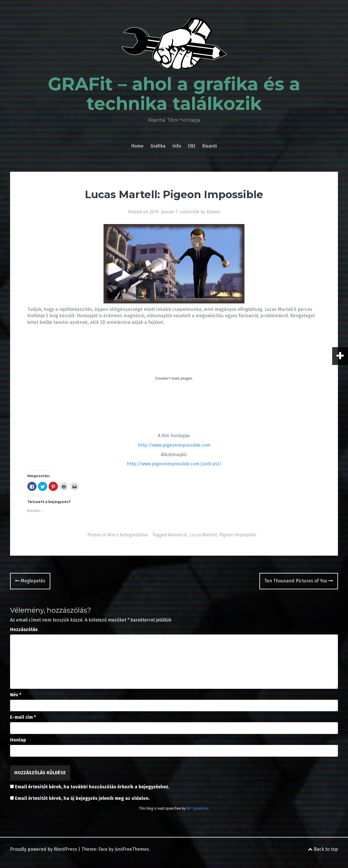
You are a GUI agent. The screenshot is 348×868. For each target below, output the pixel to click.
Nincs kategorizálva (128, 535)
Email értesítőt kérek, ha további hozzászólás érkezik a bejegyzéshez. (92, 787)
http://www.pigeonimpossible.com (174, 445)
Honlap (18, 740)
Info (177, 146)
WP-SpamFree (197, 808)
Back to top (323, 849)
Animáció (177, 535)
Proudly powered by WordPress (44, 849)
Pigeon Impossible (238, 535)
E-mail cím (23, 717)
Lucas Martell (203, 535)
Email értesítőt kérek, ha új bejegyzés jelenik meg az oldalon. (82, 798)
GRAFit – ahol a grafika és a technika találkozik (174, 94)
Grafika (158, 146)
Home (137, 146)
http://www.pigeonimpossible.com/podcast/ (174, 464)
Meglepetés (30, 581)
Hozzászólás (24, 629)
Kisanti (210, 146)
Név (16, 695)
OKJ (192, 146)
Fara (103, 849)
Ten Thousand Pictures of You (299, 581)
